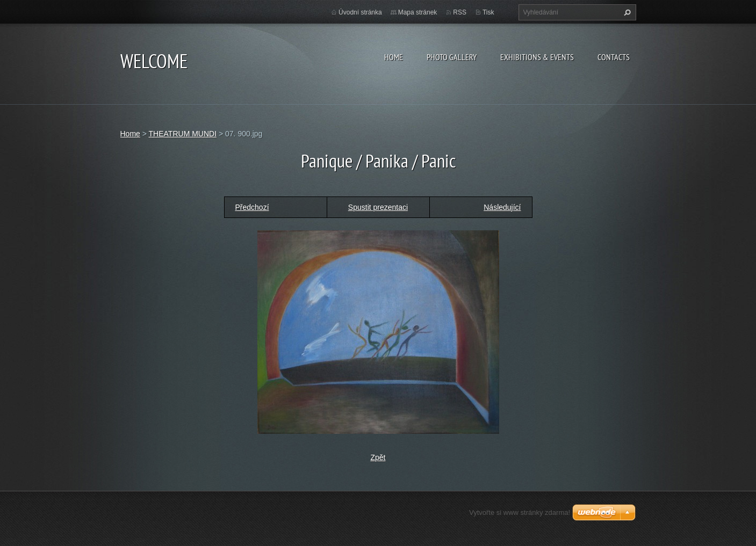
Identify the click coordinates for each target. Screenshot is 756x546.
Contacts (614, 57)
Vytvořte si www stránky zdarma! (520, 512)
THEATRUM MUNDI (183, 134)
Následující (502, 207)
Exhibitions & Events (537, 57)
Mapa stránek (418, 12)
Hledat (626, 12)
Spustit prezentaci (378, 207)
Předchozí (252, 207)
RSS (460, 12)
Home (394, 57)
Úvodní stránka (360, 12)
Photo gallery (452, 57)
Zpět (378, 457)
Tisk (488, 12)
